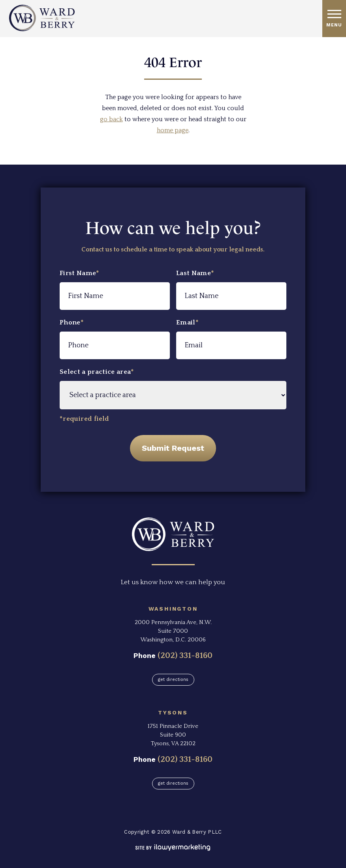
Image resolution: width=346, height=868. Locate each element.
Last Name (195, 273)
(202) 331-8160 (185, 655)
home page (173, 130)
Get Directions (173, 680)
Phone (72, 322)
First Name (80, 273)
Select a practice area (97, 372)
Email (187, 322)
